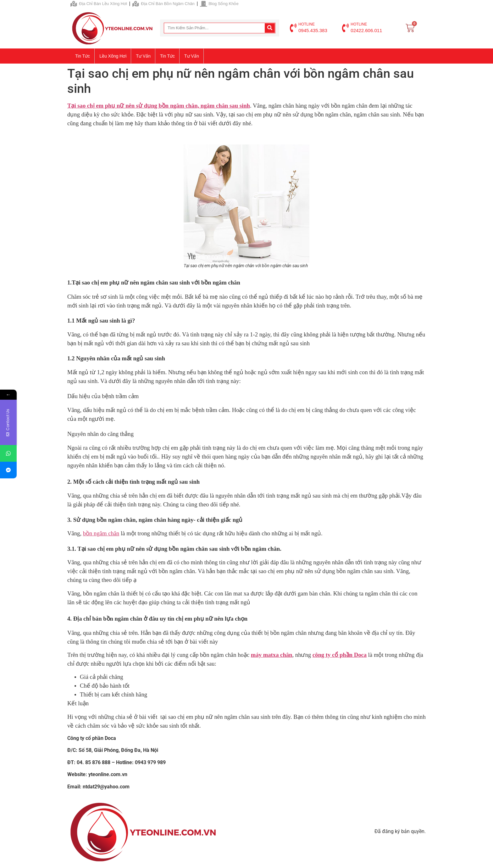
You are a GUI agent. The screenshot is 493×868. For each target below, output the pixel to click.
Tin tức (83, 56)
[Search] (270, 28)
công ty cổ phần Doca (340, 655)
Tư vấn (143, 56)
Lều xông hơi (113, 56)
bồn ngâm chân (101, 533)
